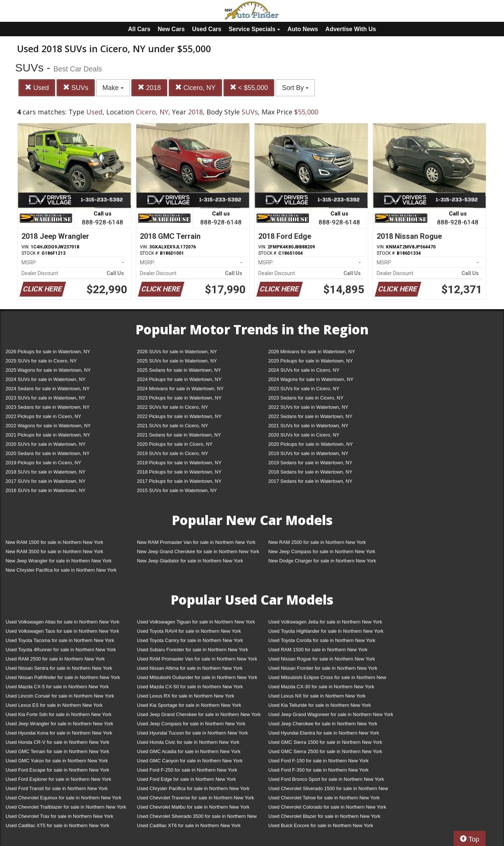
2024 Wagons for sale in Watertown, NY (311, 379)
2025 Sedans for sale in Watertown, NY (179, 370)
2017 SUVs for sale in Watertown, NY (46, 481)
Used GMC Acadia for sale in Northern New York (189, 751)
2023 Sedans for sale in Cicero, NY (306, 398)
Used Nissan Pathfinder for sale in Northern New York (63, 677)
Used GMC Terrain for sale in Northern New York (57, 751)
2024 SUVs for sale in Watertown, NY (46, 379)
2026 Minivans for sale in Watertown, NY (312, 352)
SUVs (76, 88)
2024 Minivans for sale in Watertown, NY (180, 389)
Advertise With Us (351, 29)
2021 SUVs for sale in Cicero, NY (172, 426)
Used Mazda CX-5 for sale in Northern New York (57, 687)
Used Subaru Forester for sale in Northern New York (193, 650)
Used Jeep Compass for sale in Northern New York (191, 724)
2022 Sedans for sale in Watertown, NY (310, 416)
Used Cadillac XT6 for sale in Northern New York (189, 825)
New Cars (171, 29)
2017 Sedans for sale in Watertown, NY (310, 481)
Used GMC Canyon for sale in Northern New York (190, 761)
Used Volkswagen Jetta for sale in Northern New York (325, 622)
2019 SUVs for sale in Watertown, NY (308, 453)
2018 (149, 88)
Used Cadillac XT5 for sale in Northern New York (57, 825)
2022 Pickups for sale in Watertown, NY (179, 416)
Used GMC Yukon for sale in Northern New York (57, 761)
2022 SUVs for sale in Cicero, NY (172, 407)
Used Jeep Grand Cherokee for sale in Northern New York (199, 714)
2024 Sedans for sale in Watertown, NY (48, 389)
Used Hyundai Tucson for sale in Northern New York (192, 733)
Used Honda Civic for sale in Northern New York (188, 742)
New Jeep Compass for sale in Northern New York (322, 551)
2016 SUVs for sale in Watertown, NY (46, 490)
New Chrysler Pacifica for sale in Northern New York (61, 570)
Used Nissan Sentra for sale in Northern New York (59, 668)
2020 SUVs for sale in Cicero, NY (304, 435)
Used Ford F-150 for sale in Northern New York (318, 761)
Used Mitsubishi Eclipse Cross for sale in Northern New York (327, 679)
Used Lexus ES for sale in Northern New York (54, 705)
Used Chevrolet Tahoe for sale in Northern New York (324, 798)
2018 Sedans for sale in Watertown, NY (310, 472)
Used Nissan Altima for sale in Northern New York (190, 668)
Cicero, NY (195, 88)
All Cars (139, 29)
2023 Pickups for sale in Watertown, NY (179, 398)
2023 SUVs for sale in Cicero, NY (304, 389)
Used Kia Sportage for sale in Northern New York (189, 705)
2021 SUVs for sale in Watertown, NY (308, 426)
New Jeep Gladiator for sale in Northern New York (190, 561)
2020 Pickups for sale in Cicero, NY (175, 444)
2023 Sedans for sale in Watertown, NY (48, 407)
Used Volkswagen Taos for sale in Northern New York (62, 631)
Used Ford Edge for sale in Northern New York (186, 779)
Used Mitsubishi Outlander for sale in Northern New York (197, 677)
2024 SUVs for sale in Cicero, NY (304, 370)
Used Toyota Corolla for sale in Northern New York (322, 640)
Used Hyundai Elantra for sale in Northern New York (324, 733)
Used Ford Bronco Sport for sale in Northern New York (326, 779)
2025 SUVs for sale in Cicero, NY (41, 361)
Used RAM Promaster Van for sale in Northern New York (197, 659)
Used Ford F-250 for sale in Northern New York (187, 770)
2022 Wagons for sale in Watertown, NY (48, 426)
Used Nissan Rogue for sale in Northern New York (322, 659)
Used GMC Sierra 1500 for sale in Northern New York (325, 742)
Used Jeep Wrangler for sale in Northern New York (59, 724)
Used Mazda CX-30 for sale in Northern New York (321, 687)
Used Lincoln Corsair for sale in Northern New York (60, 696)
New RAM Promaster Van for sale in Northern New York (196, 542)
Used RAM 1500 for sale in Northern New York (318, 650)
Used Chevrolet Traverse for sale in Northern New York (195, 798)
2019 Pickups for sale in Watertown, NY (179, 463)
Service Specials (254, 29)
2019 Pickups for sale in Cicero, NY (43, 463)
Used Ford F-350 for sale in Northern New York (318, 770)
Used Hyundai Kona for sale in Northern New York (59, 733)
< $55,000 (249, 88)
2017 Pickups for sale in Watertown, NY (179, 481)
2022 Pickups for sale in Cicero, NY (43, 416)
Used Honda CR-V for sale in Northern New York (57, 742)
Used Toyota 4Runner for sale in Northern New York (61, 650)
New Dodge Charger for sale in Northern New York (322, 561)
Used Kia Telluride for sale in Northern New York (320, 705)
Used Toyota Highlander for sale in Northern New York (326, 631)
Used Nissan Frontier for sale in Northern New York (323, 668)
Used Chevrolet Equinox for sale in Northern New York (63, 798)
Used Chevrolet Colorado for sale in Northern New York (327, 807)
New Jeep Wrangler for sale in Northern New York (59, 561)
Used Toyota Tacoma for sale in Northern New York (60, 640)
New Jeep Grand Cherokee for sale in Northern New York (198, 551)
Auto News (303, 29)
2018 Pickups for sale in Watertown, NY (179, 472)
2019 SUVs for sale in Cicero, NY (172, 453)
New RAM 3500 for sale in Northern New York (54, 551)
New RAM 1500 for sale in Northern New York (54, 542)
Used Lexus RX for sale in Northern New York (186, 696)
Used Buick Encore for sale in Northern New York (321, 825)
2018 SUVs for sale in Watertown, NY (46, 472)
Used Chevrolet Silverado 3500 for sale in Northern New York (197, 818)
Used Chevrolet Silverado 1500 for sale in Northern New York (328, 790)
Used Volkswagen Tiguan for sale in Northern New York (196, 622)
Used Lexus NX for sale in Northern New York (317, 696)
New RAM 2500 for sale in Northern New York (317, 542)
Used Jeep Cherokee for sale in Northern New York (323, 724)
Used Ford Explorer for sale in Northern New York (58, 779)
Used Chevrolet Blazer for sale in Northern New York (324, 816)
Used (37, 88)
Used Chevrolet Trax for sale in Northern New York (59, 816)
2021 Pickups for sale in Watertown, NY (48, 435)
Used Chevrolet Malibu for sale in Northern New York (193, 807)
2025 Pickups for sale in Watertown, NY (311, 361)
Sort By (295, 88)
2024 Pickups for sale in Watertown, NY (179, 379)
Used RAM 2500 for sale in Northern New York (55, 659)
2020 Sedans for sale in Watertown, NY (48, 453)
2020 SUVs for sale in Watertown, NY (46, 444)
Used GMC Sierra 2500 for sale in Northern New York (325, 751)
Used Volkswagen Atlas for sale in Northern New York (63, 622)
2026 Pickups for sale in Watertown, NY (48, 352)
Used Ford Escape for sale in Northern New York (57, 770)
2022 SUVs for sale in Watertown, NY (308, 407)
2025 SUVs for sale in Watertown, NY (177, 361)
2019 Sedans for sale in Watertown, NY (310, 463)
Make (113, 88)
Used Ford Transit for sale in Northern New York (57, 788)
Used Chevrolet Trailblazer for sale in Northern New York (66, 807)
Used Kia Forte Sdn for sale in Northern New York (58, 714)
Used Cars (207, 29)
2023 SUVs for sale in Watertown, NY (46, 398)
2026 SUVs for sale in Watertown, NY (177, 352)
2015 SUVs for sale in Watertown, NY (177, 490)
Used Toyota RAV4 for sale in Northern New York (189, 631)
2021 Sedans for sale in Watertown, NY (179, 435)
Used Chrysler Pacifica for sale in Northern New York (193, 788)
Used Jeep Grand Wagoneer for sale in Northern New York (331, 714)
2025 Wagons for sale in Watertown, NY (48, 370)
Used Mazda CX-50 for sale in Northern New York (190, 687)
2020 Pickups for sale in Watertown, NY (311, 444)
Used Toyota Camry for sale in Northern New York (190, 640)
